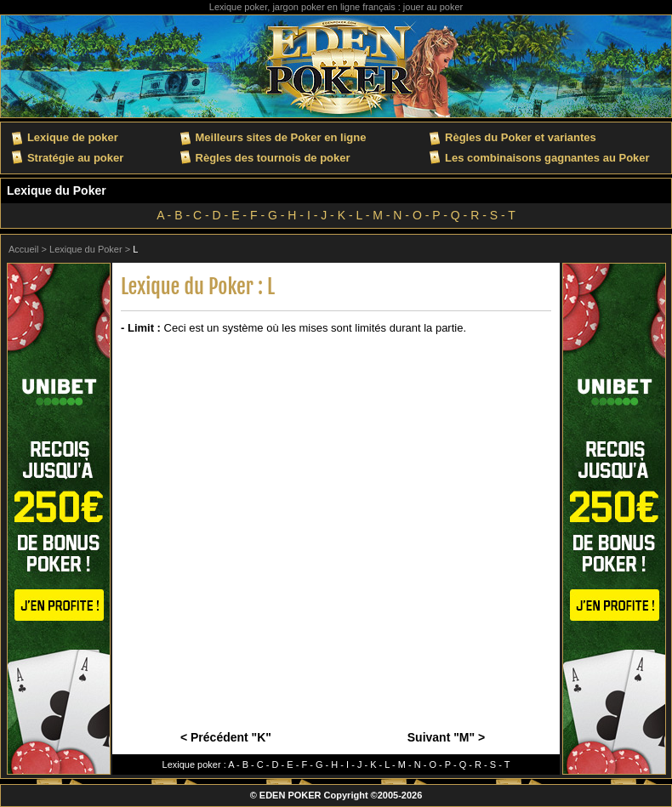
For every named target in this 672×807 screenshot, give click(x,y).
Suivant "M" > (446, 737)
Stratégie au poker (75, 158)
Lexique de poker (73, 137)
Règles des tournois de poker (273, 158)
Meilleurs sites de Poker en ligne (281, 137)
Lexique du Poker (57, 190)
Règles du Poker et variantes (521, 137)
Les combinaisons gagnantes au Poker (547, 158)
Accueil (23, 249)
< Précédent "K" (226, 737)
